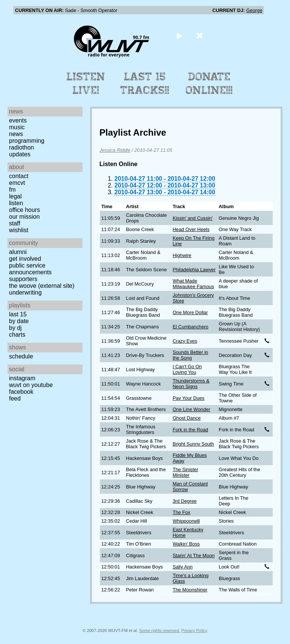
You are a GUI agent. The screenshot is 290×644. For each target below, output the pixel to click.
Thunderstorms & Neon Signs (191, 384)
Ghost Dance (187, 418)
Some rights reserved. (160, 630)
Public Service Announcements (30, 269)
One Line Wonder (191, 409)
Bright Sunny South (193, 444)
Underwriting (25, 293)
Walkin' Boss (186, 544)
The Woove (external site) (42, 286)
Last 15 (18, 314)
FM (12, 190)
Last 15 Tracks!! (145, 83)
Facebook (21, 392)
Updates (20, 154)
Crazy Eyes (185, 341)
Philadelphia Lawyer (194, 270)
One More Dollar (190, 312)
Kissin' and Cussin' (193, 218)
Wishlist (19, 230)
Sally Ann (183, 567)
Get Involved (25, 259)
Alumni (18, 252)
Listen (16, 203)
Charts (17, 335)
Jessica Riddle (115, 150)
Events (18, 120)
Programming (27, 141)
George (254, 10)
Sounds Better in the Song (190, 355)
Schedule (21, 356)
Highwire (182, 255)
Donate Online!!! (209, 83)
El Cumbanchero (190, 327)
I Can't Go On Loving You (187, 369)
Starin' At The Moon (194, 556)
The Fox (181, 512)
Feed (15, 398)
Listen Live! (86, 83)
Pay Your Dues (189, 398)
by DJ (15, 328)
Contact (19, 176)
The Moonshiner (190, 590)
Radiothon (22, 147)
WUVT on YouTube (31, 385)
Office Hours (24, 210)
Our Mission (24, 217)
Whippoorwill (186, 521)
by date (19, 321)
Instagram (22, 378)
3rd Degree (185, 501)
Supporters (23, 279)
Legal (15, 196)
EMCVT (17, 183)
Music (17, 127)
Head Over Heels (191, 229)
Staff (15, 223)
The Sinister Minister (185, 472)
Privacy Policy (194, 630)
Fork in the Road (190, 430)
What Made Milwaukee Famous (193, 284)
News (16, 134)
